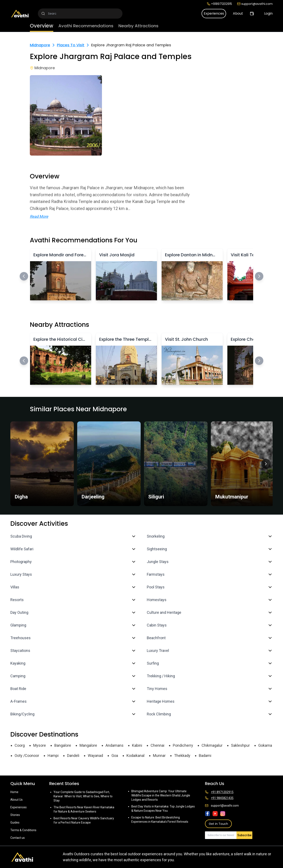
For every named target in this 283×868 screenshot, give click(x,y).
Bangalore (63, 745)
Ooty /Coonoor (27, 756)
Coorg (20, 745)
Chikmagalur (212, 745)
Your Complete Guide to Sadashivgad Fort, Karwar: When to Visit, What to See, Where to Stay (83, 796)
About (238, 13)
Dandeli (73, 756)
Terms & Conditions (23, 830)
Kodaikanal (135, 756)
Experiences (214, 13)
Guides (15, 822)
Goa (115, 756)
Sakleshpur (240, 745)
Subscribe (244, 835)
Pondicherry (183, 745)
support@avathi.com (255, 4)
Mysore (40, 745)
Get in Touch (218, 824)
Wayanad (95, 756)
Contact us (18, 838)
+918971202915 (219, 4)
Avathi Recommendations (86, 26)
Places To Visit (71, 45)
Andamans (115, 745)
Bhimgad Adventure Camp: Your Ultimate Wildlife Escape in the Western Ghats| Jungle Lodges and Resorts (161, 795)
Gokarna (265, 745)
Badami (205, 756)
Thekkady (182, 756)
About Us (16, 800)
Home (14, 792)
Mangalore (88, 745)
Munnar (159, 756)
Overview (42, 26)
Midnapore (40, 45)
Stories (15, 815)
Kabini (137, 745)
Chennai (157, 745)
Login (268, 13)
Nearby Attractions (138, 26)
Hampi (53, 756)
